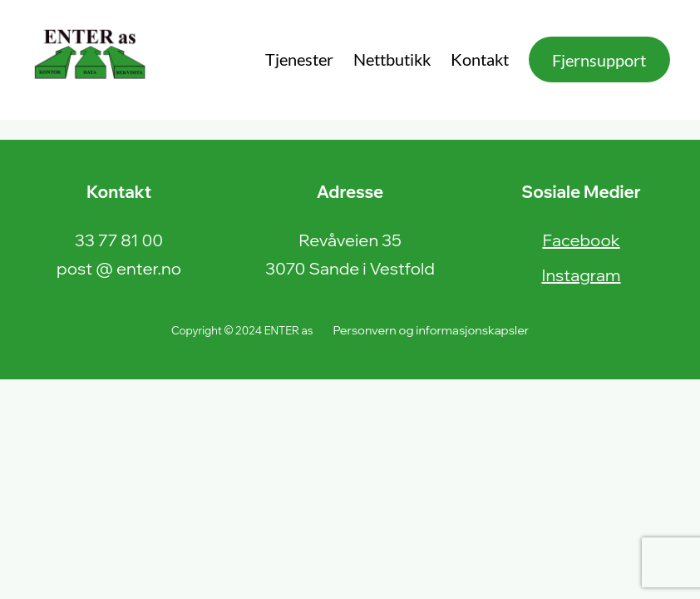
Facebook (581, 240)
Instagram (581, 275)
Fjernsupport (599, 60)
